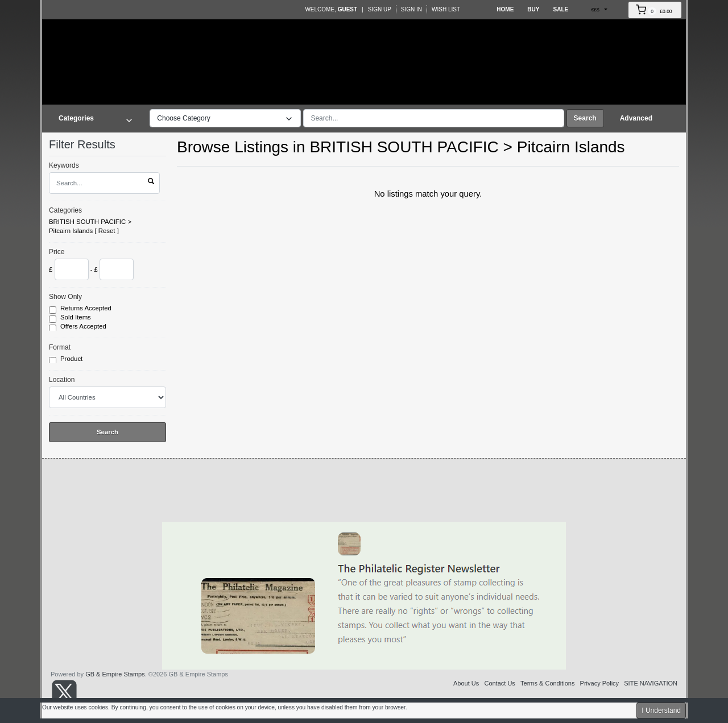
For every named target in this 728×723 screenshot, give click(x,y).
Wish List (446, 9)
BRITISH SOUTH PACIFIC (87, 222)
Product (72, 359)
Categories (65, 210)
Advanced (636, 118)
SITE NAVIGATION (651, 683)
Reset (107, 231)
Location (62, 380)
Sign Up (380, 9)
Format (60, 347)
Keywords (64, 165)
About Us (466, 683)
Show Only (65, 297)
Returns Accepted (87, 309)
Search (585, 118)
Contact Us (499, 683)
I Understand (661, 710)
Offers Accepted (84, 327)
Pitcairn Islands (71, 231)
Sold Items (76, 318)
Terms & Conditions (547, 683)
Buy (533, 9)
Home (505, 9)
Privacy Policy (599, 683)
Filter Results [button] (89, 144)
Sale (561, 9)
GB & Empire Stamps (115, 674)
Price (57, 252)
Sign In (411, 9)
